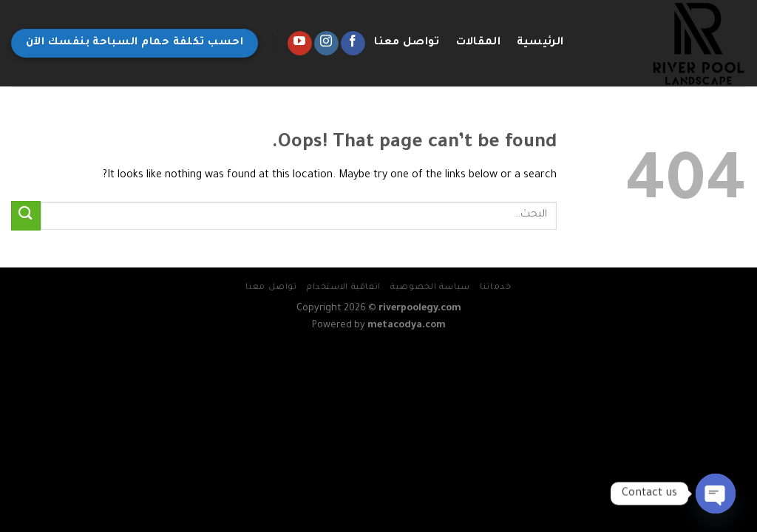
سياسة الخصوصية (430, 287)
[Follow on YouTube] (300, 44)
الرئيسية (540, 43)
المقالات (478, 43)
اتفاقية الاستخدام (344, 287)
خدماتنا (495, 287)
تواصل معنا (407, 43)
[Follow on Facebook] (353, 44)
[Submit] (26, 215)
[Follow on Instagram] (326, 44)
